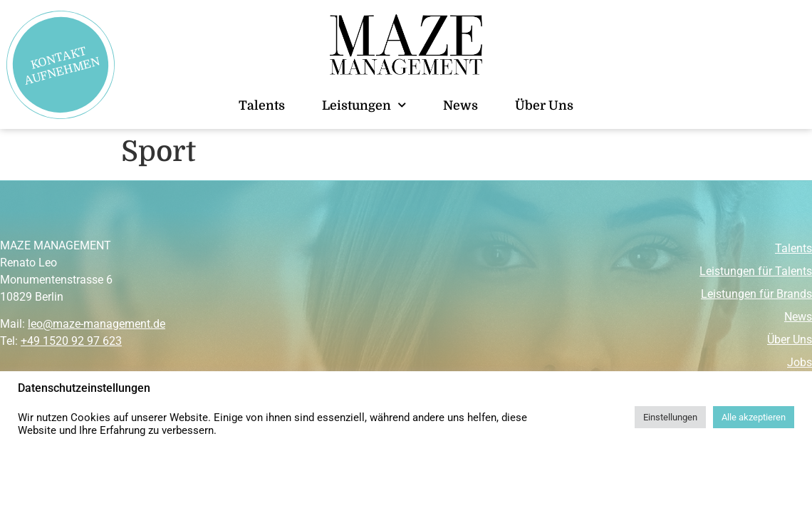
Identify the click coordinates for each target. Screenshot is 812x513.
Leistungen (364, 105)
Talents (262, 105)
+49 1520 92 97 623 (71, 341)
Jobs (800, 362)
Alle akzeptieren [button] (754, 417)
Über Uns (544, 105)
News (460, 105)
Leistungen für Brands (756, 294)
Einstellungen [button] (670, 417)
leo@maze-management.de (97, 324)
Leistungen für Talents (756, 271)
